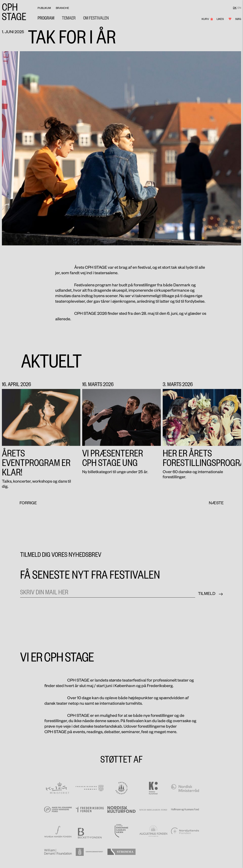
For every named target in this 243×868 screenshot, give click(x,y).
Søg (238, 19)
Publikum (44, 8)
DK (235, 8)
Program (46, 18)
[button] (69, 18)
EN (239, 8)
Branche (62, 8)
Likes (223, 19)
